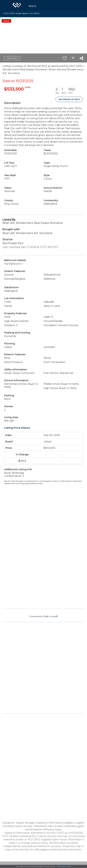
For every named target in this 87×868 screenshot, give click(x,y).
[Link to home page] (17, 5)
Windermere (64, 866)
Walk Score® (50, 616)
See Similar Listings (69, 99)
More (32, 6)
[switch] (65, 58)
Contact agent (12, 58)
